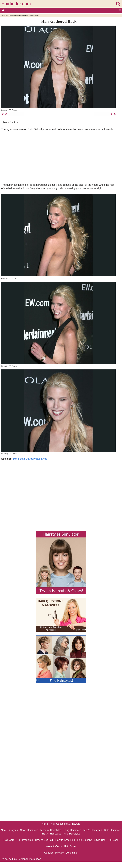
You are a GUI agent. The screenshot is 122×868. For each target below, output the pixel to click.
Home (3, 15)
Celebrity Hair (18, 15)
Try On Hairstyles (51, 834)
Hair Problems (25, 840)
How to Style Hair (65, 840)
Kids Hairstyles (113, 830)
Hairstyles (9, 15)
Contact (49, 853)
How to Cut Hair (44, 840)
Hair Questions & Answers (66, 824)
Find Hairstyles (72, 834)
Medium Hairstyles (51, 830)
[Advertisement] (59, 157)
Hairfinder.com (16, 4)
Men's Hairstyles (93, 830)
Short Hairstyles (29, 830)
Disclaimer (72, 853)
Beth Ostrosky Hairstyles (31, 15)
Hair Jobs (113, 840)
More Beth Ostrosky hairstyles (30, 459)
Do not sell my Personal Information (21, 859)
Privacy (59, 853)
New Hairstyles (9, 830)
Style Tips (100, 840)
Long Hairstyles (72, 830)
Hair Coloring (85, 840)
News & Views (54, 846)
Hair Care (9, 840)
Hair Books (70, 846)
